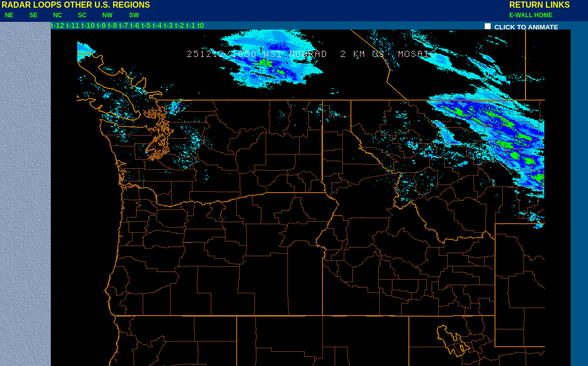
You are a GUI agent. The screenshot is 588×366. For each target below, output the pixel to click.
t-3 (168, 25)
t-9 (101, 25)
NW (107, 15)
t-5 (146, 25)
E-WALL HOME (531, 15)
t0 (200, 25)
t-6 (135, 25)
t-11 (73, 25)
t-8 (112, 25)
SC (82, 15)
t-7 (123, 25)
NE (9, 15)
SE (33, 15)
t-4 (157, 25)
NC (58, 15)
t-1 (190, 25)
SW (134, 15)
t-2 (179, 25)
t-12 (57, 25)
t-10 (88, 25)
